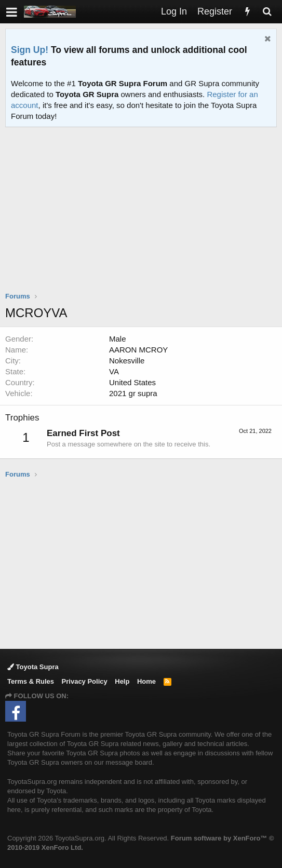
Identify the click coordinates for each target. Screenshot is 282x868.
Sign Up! (30, 50)
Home (146, 681)
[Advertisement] (144, 216)
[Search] (267, 12)
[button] (12, 12)
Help (122, 681)
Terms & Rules (31, 681)
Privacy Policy (85, 681)
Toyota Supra (33, 667)
